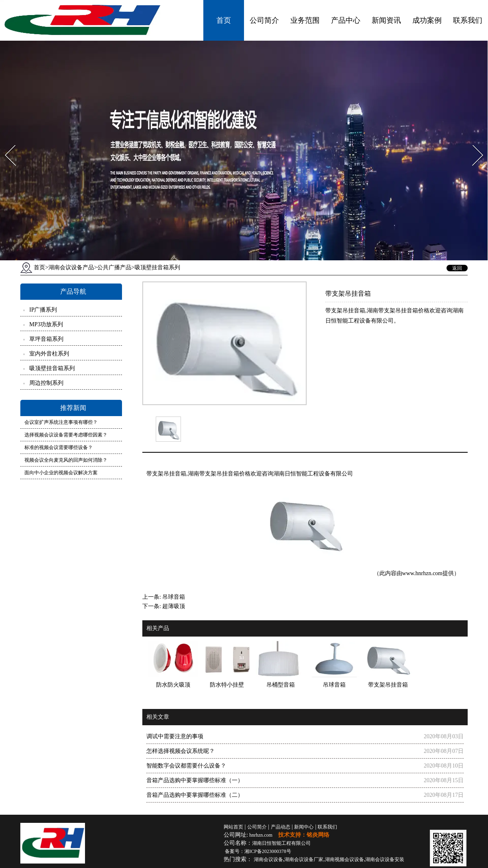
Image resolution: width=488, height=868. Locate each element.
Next (473, 143)
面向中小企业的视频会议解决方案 (61, 473)
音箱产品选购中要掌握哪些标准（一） (195, 780)
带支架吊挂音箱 (166, 474)
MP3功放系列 (46, 324)
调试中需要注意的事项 (175, 736)
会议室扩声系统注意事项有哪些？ (61, 422)
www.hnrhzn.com (422, 573)
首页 (224, 20)
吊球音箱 (174, 597)
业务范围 (305, 20)
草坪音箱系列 (46, 339)
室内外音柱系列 (49, 354)
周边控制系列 (46, 383)
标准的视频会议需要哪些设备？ (59, 447)
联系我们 (468, 20)
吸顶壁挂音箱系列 (52, 368)
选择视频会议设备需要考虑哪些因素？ (66, 435)
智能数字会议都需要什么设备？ (186, 766)
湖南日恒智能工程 (281, 843)
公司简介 (264, 20)
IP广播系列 (43, 310)
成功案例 (427, 20)
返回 (457, 268)
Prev (5, 143)
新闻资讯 (386, 20)
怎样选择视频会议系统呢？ (181, 751)
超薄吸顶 (174, 606)
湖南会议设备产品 (71, 267)
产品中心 (346, 20)
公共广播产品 (114, 267)
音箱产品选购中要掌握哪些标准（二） (195, 795)
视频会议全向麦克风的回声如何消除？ (66, 460)
